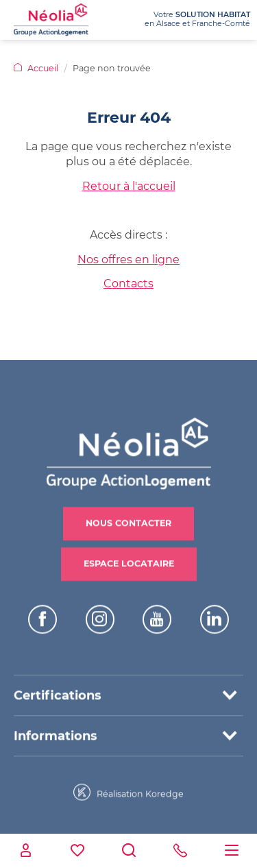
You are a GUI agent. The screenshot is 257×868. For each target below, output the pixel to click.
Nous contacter (128, 520)
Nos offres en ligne (128, 260)
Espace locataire (129, 560)
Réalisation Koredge (128, 789)
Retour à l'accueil (129, 186)
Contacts (128, 284)
